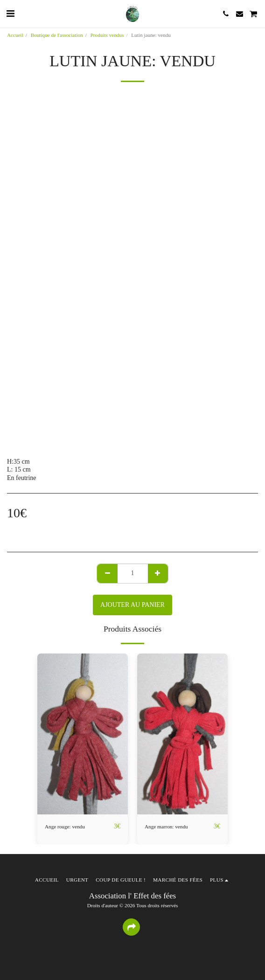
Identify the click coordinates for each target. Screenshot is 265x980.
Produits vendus (107, 35)
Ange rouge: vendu (65, 827)
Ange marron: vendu (166, 827)
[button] (10, 14)
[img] (83, 734)
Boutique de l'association (57, 35)
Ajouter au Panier (132, 605)
